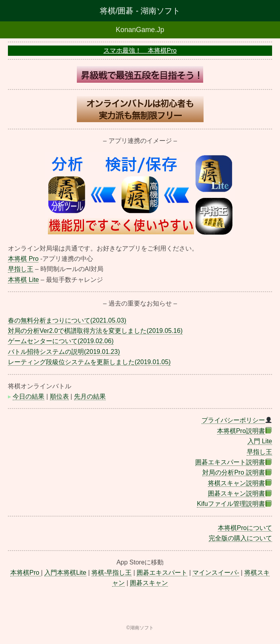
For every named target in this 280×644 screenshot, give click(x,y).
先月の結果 (90, 396)
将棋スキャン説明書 (236, 483)
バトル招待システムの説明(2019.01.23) (64, 352)
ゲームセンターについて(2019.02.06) (61, 341)
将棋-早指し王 (111, 573)
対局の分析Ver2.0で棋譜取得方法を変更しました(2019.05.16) (95, 331)
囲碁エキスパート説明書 (230, 462)
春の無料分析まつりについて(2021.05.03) (67, 320)
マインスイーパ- (216, 573)
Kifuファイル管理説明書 (231, 504)
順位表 (59, 396)
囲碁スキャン (149, 583)
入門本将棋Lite (65, 573)
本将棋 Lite (23, 280)
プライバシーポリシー (233, 420)
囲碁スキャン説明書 (236, 493)
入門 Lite (260, 441)
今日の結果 (29, 396)
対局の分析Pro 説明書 (233, 472)
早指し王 (21, 269)
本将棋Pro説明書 (241, 431)
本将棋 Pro (23, 259)
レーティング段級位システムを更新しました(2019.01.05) (89, 362)
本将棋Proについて (245, 528)
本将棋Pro (26, 573)
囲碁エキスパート (162, 573)
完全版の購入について (240, 538)
